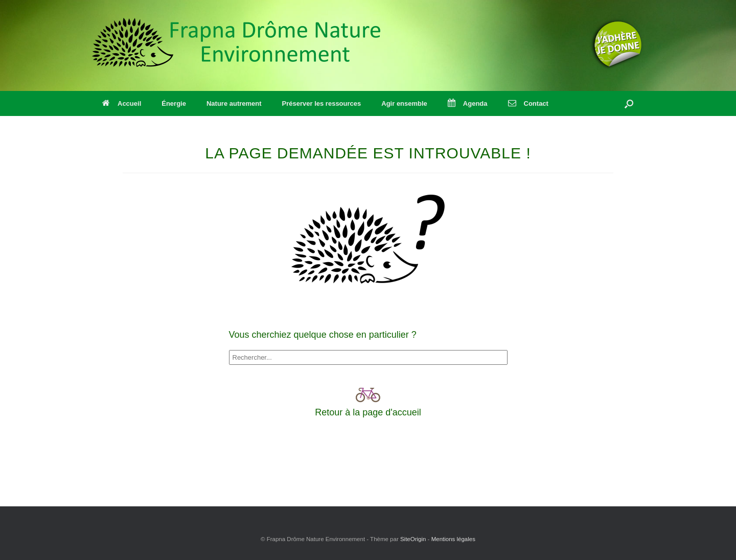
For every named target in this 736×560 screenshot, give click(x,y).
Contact (528, 103)
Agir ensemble (404, 103)
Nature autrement (234, 103)
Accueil (122, 103)
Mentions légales (453, 539)
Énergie (174, 103)
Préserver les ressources (322, 103)
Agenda (468, 103)
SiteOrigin (413, 539)
